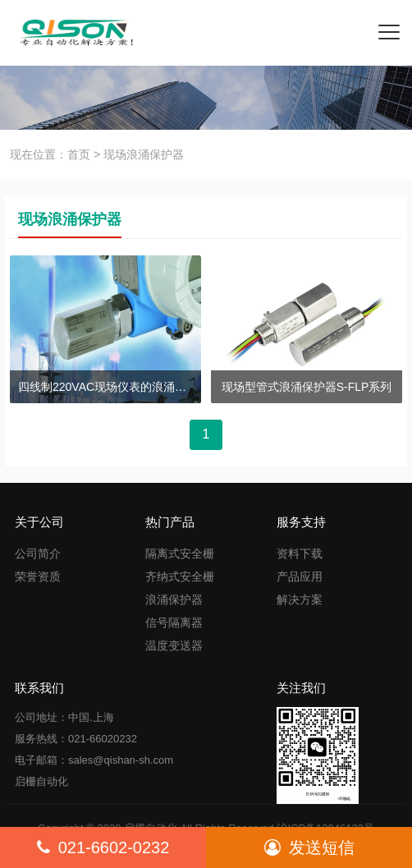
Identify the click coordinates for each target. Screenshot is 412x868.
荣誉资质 (38, 576)
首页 (79, 154)
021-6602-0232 (103, 847)
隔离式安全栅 (180, 553)
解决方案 (300, 599)
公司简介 (38, 553)
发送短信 (309, 847)
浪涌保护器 (174, 599)
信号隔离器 (174, 622)
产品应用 (300, 576)
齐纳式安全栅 (180, 576)
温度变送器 (174, 645)
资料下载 (300, 553)
